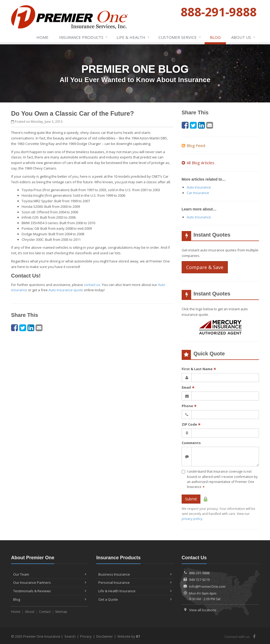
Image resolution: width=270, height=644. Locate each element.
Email (188, 387)
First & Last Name (199, 369)
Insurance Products (84, 37)
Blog (215, 37)
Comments (191, 443)
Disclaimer (105, 636)
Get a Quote (135, 599)
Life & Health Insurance (135, 591)
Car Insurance (198, 193)
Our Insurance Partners (50, 582)
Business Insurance (135, 574)
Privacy (86, 636)
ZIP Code (191, 424)
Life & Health (133, 37)
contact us (92, 285)
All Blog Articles (198, 163)
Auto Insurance (199, 187)
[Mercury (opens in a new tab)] (220, 328)
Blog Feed (193, 145)
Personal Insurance (135, 582)
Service (180, 37)
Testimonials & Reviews (50, 591)
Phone (189, 406)
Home (42, 37)
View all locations (203, 610)
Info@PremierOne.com (207, 586)
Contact (45, 612)
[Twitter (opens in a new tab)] (23, 328)
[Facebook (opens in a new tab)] (15, 328)
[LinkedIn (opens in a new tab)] (31, 328)
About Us (244, 37)
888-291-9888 (199, 573)
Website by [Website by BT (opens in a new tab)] (129, 636)
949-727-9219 (199, 580)
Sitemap (61, 612)
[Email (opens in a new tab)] (39, 328)
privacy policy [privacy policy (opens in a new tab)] (192, 519)
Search (70, 636)
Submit (191, 499)
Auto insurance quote (66, 290)
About (30, 612)
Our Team (50, 574)
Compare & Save (205, 267)
